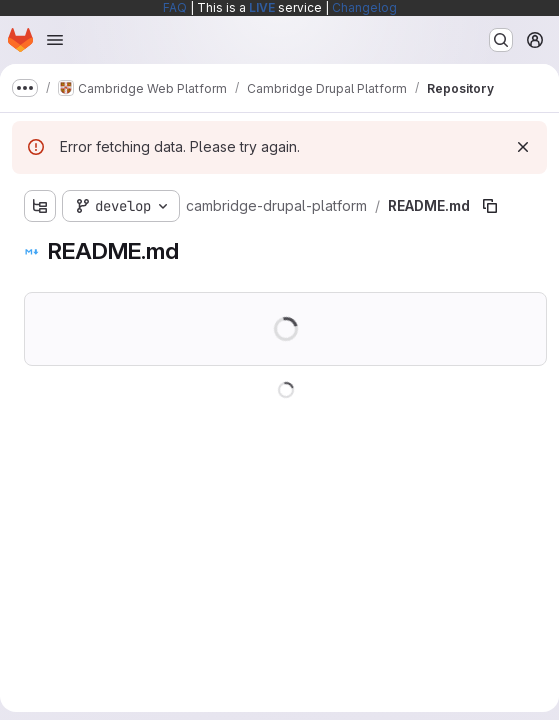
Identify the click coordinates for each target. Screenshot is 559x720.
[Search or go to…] (501, 40)
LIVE (262, 7)
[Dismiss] (523, 147)
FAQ (175, 7)
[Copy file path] (490, 206)
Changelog (364, 7)
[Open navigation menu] (55, 40)
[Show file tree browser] (40, 206)
